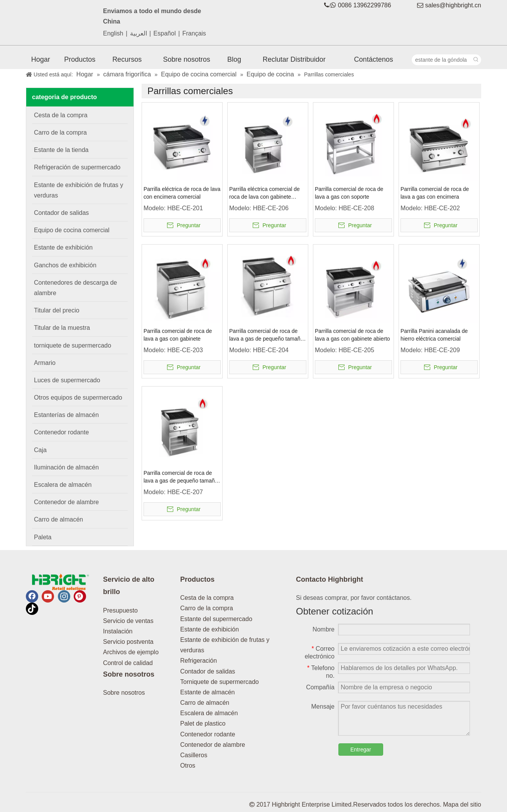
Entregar (361, 750)
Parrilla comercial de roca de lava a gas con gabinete (178, 335)
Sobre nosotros (124, 693)
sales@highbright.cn (453, 5)
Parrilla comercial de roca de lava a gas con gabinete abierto (352, 335)
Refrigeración (199, 661)
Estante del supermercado (216, 619)
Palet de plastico (203, 723)
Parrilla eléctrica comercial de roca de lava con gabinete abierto (264, 193)
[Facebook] (32, 596)
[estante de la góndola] (441, 60)
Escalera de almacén (209, 713)
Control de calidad (128, 663)
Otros (188, 766)
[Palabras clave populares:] (476, 60)
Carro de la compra (207, 608)
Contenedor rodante (208, 734)
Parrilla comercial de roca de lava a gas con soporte (349, 193)
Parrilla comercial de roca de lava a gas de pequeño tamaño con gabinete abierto (181, 477)
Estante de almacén (207, 692)
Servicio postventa (128, 642)
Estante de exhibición (210, 629)
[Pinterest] (80, 596)
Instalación (118, 631)
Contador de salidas (208, 671)
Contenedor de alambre (213, 745)
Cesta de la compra (207, 598)
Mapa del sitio (462, 804)
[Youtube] (48, 596)
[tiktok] (32, 609)
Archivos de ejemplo (131, 652)
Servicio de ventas (128, 621)
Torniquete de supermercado (220, 682)
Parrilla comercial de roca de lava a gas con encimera (435, 193)
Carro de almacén (205, 703)
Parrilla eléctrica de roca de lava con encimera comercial (182, 193)
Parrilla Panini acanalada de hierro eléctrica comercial (434, 335)
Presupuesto (120, 610)
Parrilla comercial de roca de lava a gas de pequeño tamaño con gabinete (266, 335)
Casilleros (194, 755)
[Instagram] (64, 596)
